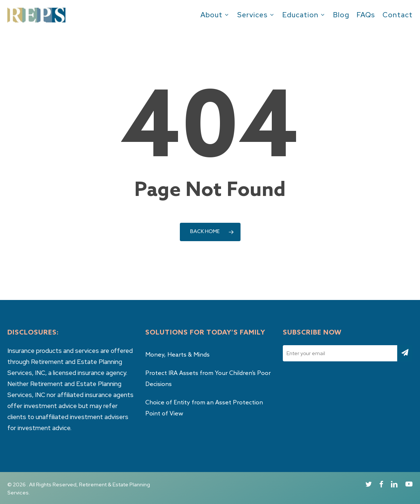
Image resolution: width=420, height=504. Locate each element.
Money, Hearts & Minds (177, 355)
